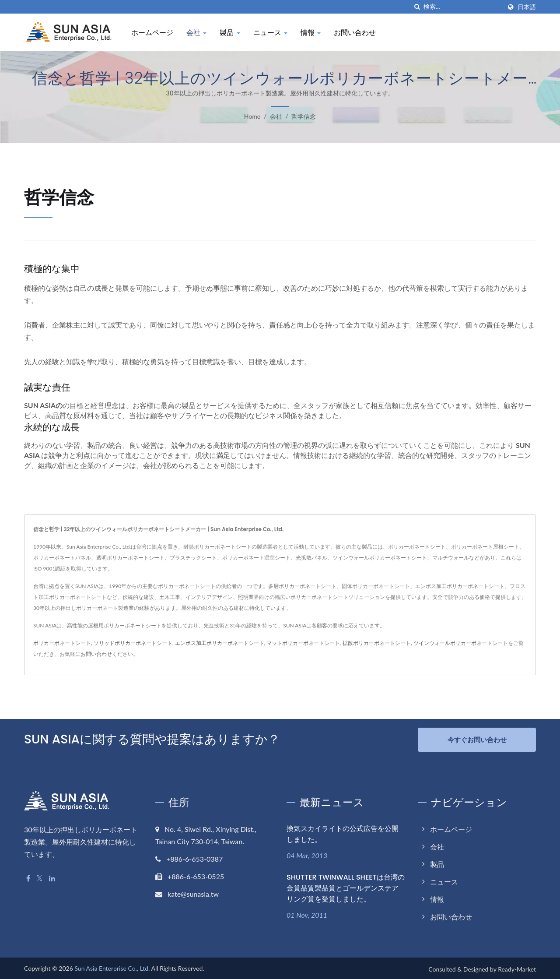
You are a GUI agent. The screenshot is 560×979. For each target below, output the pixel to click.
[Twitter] (40, 877)
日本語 (527, 7)
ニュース (270, 33)
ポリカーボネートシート (62, 643)
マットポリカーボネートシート (303, 643)
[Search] (462, 7)
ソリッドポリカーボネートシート (133, 643)
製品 (230, 33)
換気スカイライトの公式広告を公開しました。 (343, 833)
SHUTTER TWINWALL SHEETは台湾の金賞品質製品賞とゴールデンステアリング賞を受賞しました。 (346, 886)
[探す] (417, 7)
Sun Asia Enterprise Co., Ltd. (112, 967)
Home (252, 116)
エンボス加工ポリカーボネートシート (220, 643)
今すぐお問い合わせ (477, 740)
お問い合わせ (355, 33)
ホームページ (152, 33)
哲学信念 (304, 116)
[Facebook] (28, 877)
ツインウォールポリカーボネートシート (461, 643)
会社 (196, 33)
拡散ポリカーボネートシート (377, 643)
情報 (311, 33)
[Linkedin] (52, 877)
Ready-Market (517, 967)
